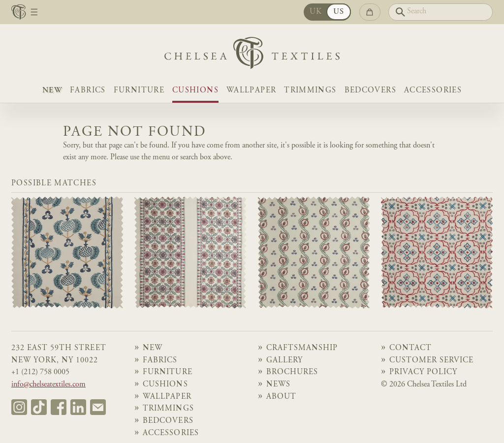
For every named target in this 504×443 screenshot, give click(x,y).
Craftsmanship (302, 348)
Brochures (292, 372)
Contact (410, 348)
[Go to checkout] (370, 12)
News (278, 385)
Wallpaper (251, 91)
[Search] (441, 12)
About (281, 397)
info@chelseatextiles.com (48, 385)
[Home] (252, 55)
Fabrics (88, 91)
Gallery (284, 361)
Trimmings (310, 91)
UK (316, 12)
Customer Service (431, 361)
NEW (52, 91)
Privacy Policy (423, 372)
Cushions (195, 91)
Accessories (433, 91)
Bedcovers (370, 91)
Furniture (139, 91)
